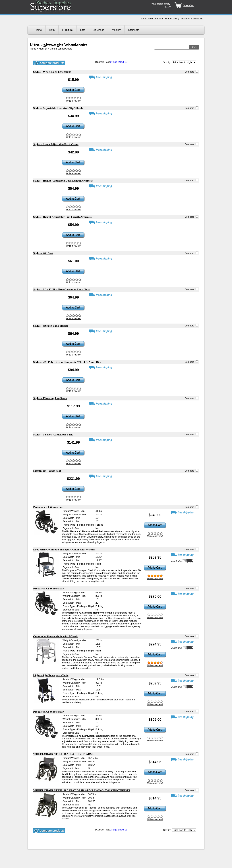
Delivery (185, 19)
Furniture (68, 30)
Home (38, 30)
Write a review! (73, 101)
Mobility (116, 30)
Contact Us (197, 19)
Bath (52, 30)
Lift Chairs (98, 30)
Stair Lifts (134, 30)
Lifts (83, 30)
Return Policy (172, 19)
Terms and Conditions (152, 19)
